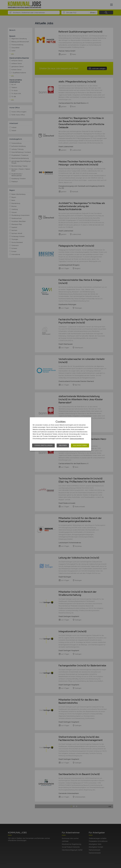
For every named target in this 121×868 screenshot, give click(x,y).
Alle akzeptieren (80, 445)
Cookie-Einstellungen (43, 445)
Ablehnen (63, 445)
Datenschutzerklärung (77, 439)
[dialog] (60, 434)
